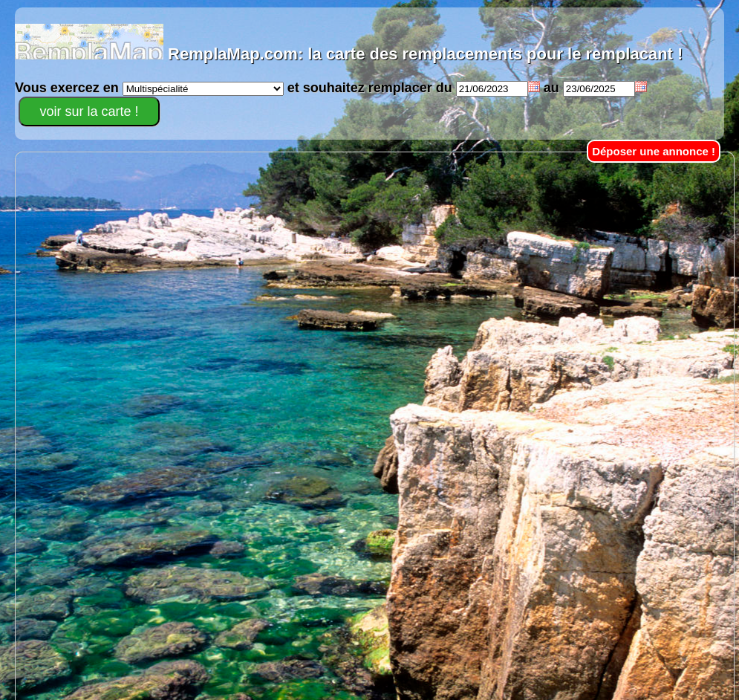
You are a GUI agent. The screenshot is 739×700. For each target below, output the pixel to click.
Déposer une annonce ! (654, 151)
